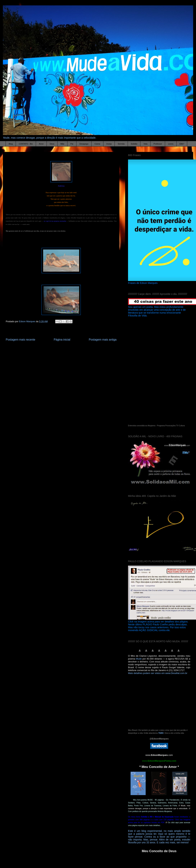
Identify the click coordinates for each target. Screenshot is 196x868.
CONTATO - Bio (26, 144)
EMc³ (182, 144)
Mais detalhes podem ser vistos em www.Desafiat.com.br (158, 673)
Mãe (62, 144)
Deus (52, 144)
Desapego (84, 144)
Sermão (121, 144)
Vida (145, 144)
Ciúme (97, 144)
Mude (139, 659)
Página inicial (62, 340)
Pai (72, 144)
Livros (171, 144)
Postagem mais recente (20, 340)
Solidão (134, 144)
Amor (41, 144)
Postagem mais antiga (103, 340)
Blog (11, 144)
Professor (158, 144)
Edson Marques (28, 321)
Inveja (109, 144)
